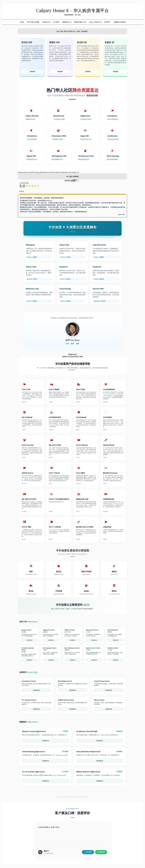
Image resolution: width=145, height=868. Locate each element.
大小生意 (56, 22)
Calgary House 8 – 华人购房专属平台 (72, 10)
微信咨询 (101, 852)
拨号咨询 (88, 852)
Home (22, 22)
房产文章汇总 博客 (33, 22)
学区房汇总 (46, 22)
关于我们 (107, 22)
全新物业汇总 (66, 22)
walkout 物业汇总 (95, 22)
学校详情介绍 (29, 640)
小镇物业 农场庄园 (119, 22)
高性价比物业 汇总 (80, 22)
